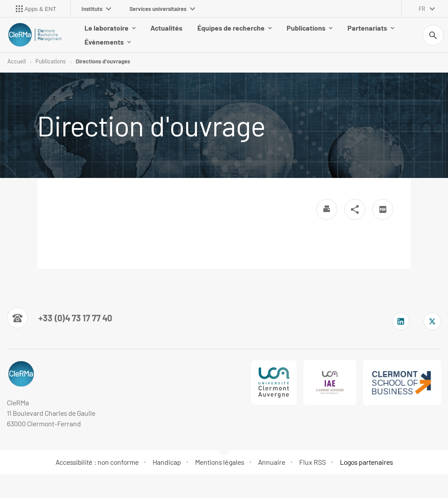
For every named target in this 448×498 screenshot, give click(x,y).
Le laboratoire (110, 28)
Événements (108, 42)
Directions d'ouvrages (103, 61)
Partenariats (371, 28)
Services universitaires (162, 9)
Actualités (166, 28)
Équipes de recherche (234, 28)
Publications (310, 28)
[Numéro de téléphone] (59, 318)
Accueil (17, 61)
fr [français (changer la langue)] (422, 9)
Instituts (96, 9)
